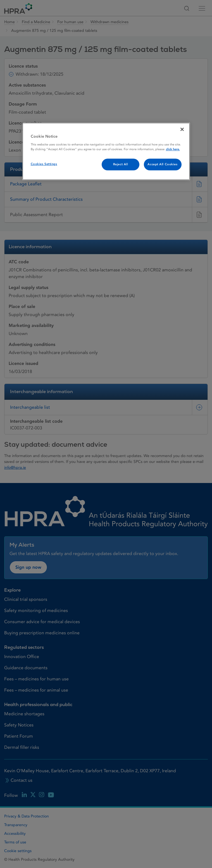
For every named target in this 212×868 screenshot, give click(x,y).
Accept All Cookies (162, 164)
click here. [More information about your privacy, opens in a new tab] (173, 149)
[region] (106, 152)
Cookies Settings (44, 164)
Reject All (121, 164)
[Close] (182, 130)
